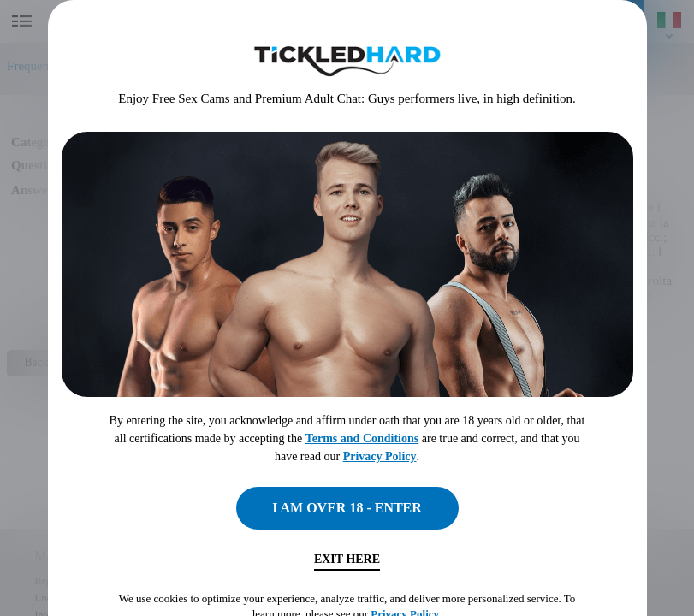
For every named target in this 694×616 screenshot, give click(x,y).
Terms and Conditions (362, 438)
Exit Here (347, 559)
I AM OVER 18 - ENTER (347, 508)
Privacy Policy (380, 456)
